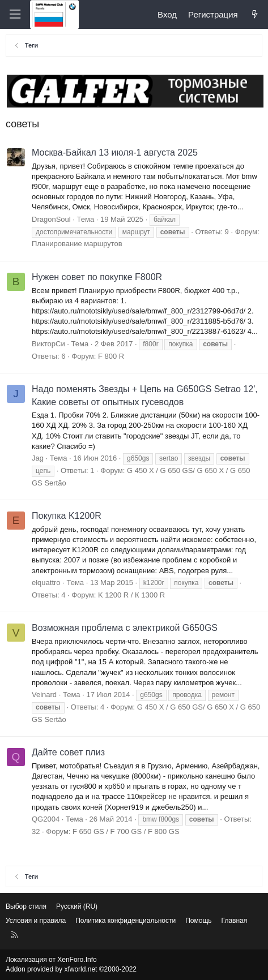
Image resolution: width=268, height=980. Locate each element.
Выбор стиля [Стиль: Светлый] (26, 906)
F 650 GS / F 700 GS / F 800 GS (126, 831)
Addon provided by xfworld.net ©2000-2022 (71, 969)
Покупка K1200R (67, 516)
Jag (38, 458)
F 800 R (111, 356)
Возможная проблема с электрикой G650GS (125, 628)
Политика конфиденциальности (126, 921)
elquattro (46, 583)
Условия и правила (36, 921)
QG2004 (46, 819)
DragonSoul (51, 219)
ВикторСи (48, 344)
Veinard (44, 695)
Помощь (198, 921)
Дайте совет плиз (68, 752)
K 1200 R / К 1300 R (131, 595)
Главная (235, 921)
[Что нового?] (255, 14)
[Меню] (15, 14)
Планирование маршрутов (77, 244)
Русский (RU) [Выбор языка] (77, 906)
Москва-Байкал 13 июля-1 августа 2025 (115, 152)
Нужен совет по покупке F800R (97, 277)
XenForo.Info (77, 960)
